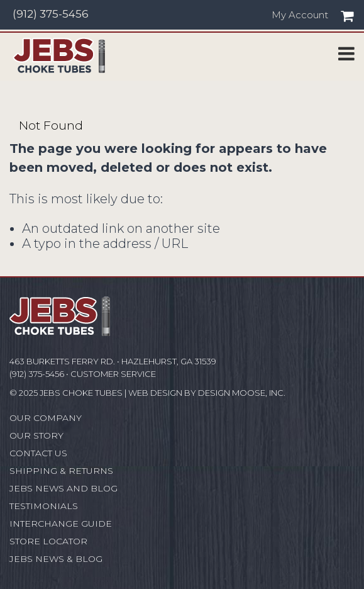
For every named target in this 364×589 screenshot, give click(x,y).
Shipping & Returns (61, 471)
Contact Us (38, 453)
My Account (300, 15)
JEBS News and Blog (63, 488)
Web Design (155, 393)
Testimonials (44, 506)
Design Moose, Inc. (242, 393)
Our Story (36, 435)
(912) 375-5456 (51, 14)
